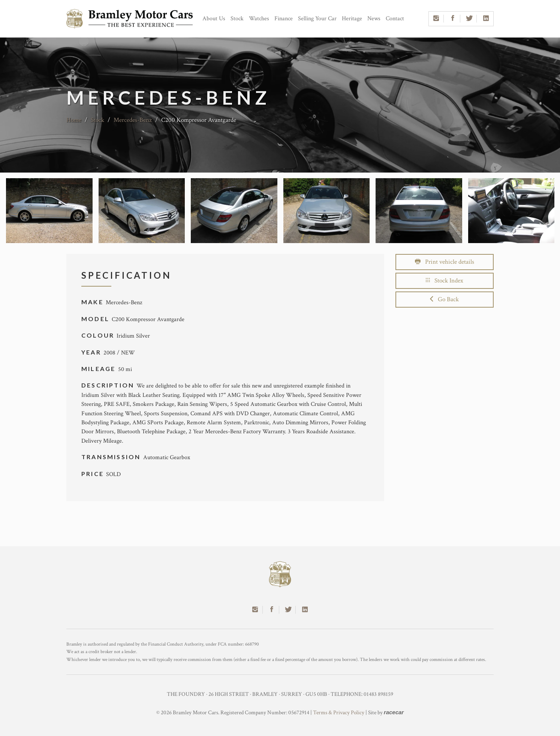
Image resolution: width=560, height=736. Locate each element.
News (374, 19)
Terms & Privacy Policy (339, 713)
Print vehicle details (445, 262)
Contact (395, 19)
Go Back (444, 299)
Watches (259, 19)
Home (74, 120)
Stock (237, 19)
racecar (394, 712)
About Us (214, 19)
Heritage (352, 19)
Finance (284, 19)
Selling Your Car (317, 19)
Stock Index (445, 281)
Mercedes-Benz (133, 120)
